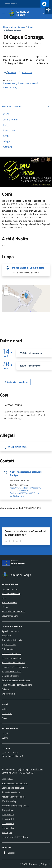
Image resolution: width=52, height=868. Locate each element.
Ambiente (6, 636)
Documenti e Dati (10, 616)
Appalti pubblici (9, 645)
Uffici (4, 598)
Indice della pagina (26, 107)
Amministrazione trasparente (15, 806)
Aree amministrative (11, 593)
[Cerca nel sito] (45, 13)
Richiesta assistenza (11, 792)
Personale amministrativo (13, 611)
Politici (5, 607)
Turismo (5, 689)
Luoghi (5, 733)
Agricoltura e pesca (10, 631)
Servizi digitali (8, 819)
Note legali (7, 832)
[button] (48, 11)
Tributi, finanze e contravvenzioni (17, 685)
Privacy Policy (8, 828)
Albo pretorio (8, 810)
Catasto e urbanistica (11, 653)
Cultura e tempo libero (12, 658)
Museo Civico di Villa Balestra (28, 268)
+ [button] (6, 289)
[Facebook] (9, 853)
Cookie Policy (8, 823)
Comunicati (7, 713)
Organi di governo (10, 589)
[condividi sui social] (10, 73)
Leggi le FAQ (7, 779)
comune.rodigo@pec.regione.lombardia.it (25, 769)
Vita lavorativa (8, 694)
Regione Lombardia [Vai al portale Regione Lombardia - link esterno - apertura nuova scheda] (11, 4)
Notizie (5, 709)
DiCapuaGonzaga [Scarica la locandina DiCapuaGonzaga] (17, 447)
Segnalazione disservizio (13, 788)
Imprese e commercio (11, 671)
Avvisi (4, 718)
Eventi (5, 738)
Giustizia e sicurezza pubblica (15, 667)
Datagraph (45, 864)
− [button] (6, 293)
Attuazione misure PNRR (13, 797)
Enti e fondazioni (9, 602)
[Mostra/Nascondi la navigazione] (3, 13)
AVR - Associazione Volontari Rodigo (26, 473)
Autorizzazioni (8, 649)
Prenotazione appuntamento (15, 783)
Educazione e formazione (13, 662)
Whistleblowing (9, 801)
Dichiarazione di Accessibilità (15, 837)
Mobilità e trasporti (10, 676)
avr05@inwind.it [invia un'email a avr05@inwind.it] (17, 496)
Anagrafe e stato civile (12, 640)
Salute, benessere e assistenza (16, 680)
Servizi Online (8, 815)
